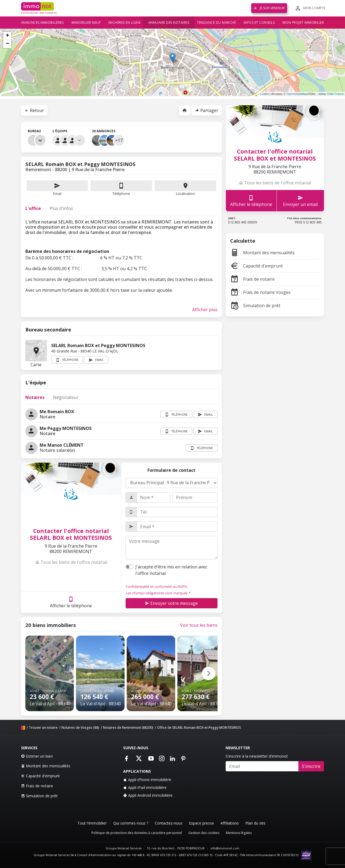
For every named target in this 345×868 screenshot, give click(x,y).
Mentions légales (239, 833)
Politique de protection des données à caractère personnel (137, 833)
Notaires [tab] (35, 397)
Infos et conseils (259, 23)
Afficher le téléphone (71, 602)
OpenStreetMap (297, 94)
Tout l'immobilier (92, 823)
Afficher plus (205, 310)
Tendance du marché (216, 23)
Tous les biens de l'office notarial (71, 562)
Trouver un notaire (43, 728)
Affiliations (230, 823)
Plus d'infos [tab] (61, 208)
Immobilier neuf (86, 23)
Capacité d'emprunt (256, 266)
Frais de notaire (252, 279)
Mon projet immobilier (303, 23)
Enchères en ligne (125, 23)
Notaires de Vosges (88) (80, 728)
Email (57, 188)
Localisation (185, 188)
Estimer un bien (37, 756)
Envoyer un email (300, 201)
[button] (209, 673)
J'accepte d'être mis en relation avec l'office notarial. (171, 570)
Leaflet (264, 94)
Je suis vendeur (269, 8)
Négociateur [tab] (66, 397)
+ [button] (7, 36)
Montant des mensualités (262, 253)
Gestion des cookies (204, 833)
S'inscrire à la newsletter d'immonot (257, 756)
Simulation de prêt (255, 306)
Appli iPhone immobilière (147, 780)
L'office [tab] (33, 208)
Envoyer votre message (171, 603)
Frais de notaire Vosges (260, 292)
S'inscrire (311, 766)
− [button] (7, 44)
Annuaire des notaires (169, 23)
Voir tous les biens (199, 625)
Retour (34, 110)
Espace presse (201, 823)
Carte (36, 351)
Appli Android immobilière (148, 795)
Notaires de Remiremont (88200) (128, 728)
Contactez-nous (169, 823)
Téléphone (121, 194)
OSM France (335, 94)
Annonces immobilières (42, 23)
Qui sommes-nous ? (131, 823)
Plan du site (255, 823)
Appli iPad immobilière (145, 787)
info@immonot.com (225, 848)
